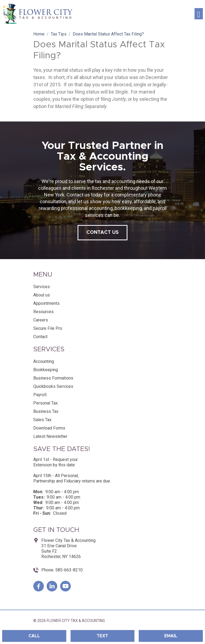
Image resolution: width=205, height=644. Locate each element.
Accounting (44, 361)
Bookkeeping (46, 370)
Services (42, 287)
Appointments (46, 303)
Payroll (40, 395)
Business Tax (46, 411)
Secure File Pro (48, 328)
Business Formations (53, 378)
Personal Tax (45, 403)
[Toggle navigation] (199, 14)
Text (102, 636)
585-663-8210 (68, 570)
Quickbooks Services (53, 386)
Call (34, 636)
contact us (102, 232)
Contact (40, 337)
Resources (43, 312)
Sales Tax (42, 420)
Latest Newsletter (50, 436)
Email (171, 636)
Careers (41, 320)
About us (42, 295)
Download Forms (49, 428)
